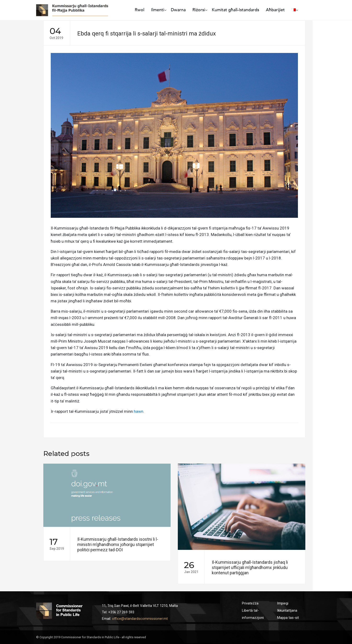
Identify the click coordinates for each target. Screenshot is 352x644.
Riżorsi (199, 10)
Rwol (140, 10)
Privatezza (250, 603)
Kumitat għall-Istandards (235, 10)
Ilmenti (158, 10)
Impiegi (283, 603)
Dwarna (178, 10)
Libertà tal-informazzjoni (253, 614)
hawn (139, 411)
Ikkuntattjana (287, 610)
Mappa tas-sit (288, 618)
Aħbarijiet (275, 10)
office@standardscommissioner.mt (140, 619)
